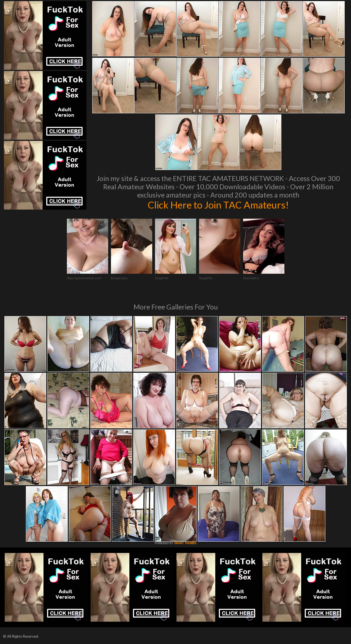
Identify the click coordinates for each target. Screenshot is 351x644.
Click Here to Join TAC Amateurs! (218, 205)
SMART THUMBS (185, 543)
